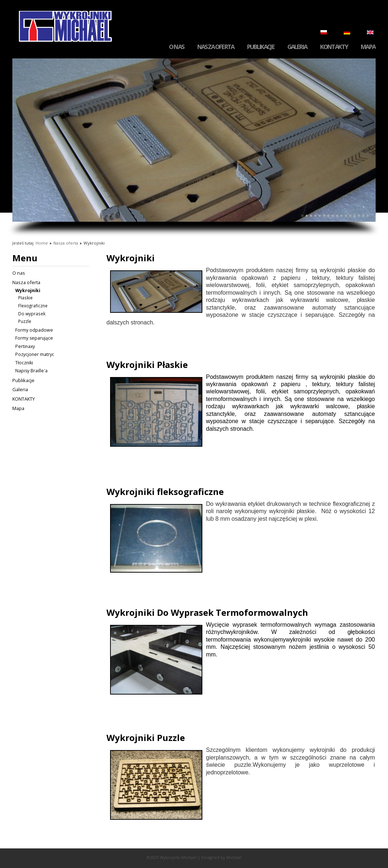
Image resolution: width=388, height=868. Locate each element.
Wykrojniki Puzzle (146, 738)
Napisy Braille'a (31, 371)
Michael (234, 857)
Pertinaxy (25, 346)
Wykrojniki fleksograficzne (165, 492)
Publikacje (261, 47)
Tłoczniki (24, 363)
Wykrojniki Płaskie (147, 365)
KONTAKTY (334, 47)
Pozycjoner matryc (35, 354)
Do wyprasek (32, 314)
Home (42, 243)
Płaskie (25, 298)
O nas (177, 47)
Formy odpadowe (34, 330)
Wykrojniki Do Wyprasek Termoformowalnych (207, 612)
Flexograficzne (33, 306)
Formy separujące (34, 338)
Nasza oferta (216, 47)
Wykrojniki (28, 290)
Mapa (368, 47)
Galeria (297, 47)
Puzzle (25, 321)
